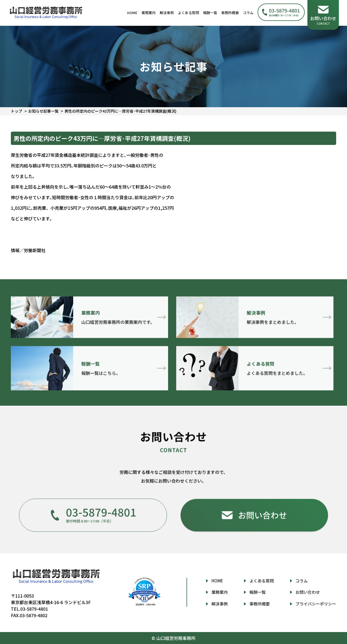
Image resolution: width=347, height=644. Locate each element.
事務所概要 (230, 13)
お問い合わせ (308, 592)
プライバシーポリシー (316, 604)
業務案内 (149, 13)
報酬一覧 (210, 13)
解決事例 (167, 13)
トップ (17, 111)
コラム (248, 13)
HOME (132, 13)
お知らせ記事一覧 (43, 111)
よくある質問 (188, 13)
